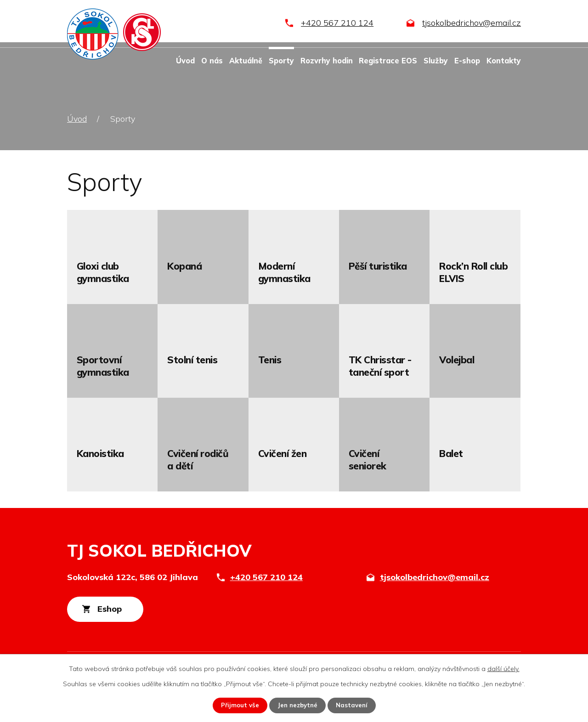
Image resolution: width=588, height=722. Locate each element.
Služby (436, 61)
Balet (451, 453)
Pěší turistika (378, 266)
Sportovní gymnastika (103, 366)
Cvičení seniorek (367, 460)
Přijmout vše (238, 705)
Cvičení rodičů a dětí (198, 460)
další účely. (503, 668)
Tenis (270, 360)
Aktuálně (246, 61)
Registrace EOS (388, 61)
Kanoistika (100, 453)
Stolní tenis (192, 360)
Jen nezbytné (297, 705)
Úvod (185, 61)
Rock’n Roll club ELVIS (473, 272)
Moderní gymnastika (284, 272)
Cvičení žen (283, 453)
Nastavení (354, 705)
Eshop (119, 610)
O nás (212, 61)
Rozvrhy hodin (327, 61)
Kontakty (504, 61)
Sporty (281, 61)
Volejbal (457, 360)
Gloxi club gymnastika (103, 272)
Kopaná (184, 266)
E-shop (467, 61)
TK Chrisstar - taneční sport (380, 366)
